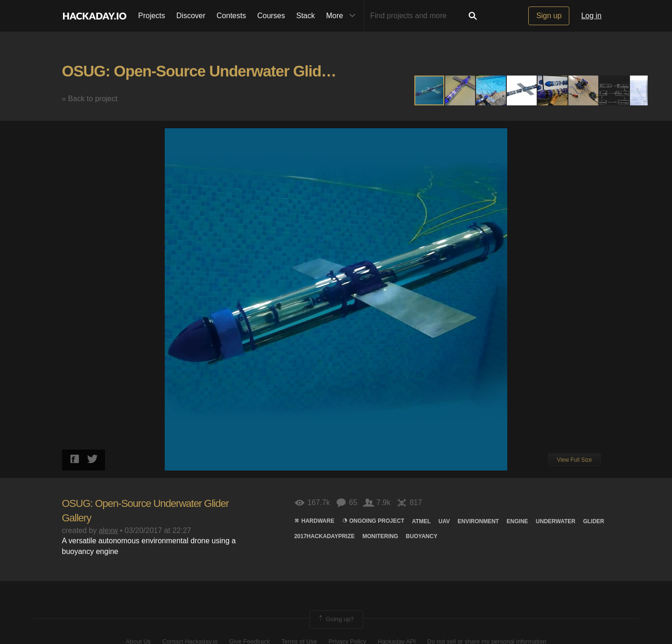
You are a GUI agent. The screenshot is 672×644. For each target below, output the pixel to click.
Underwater (556, 521)
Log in (591, 16)
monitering (380, 536)
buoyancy (422, 536)
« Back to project (90, 99)
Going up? (336, 619)
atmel (421, 521)
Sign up (549, 16)
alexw (108, 530)
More (343, 16)
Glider (593, 521)
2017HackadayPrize (324, 536)
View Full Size (574, 460)
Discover (191, 16)
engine (518, 521)
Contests (231, 16)
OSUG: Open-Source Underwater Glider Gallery (225, 71)
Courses (271, 16)
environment (478, 521)
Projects (152, 16)
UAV (444, 521)
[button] (461, 90)
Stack (306, 16)
